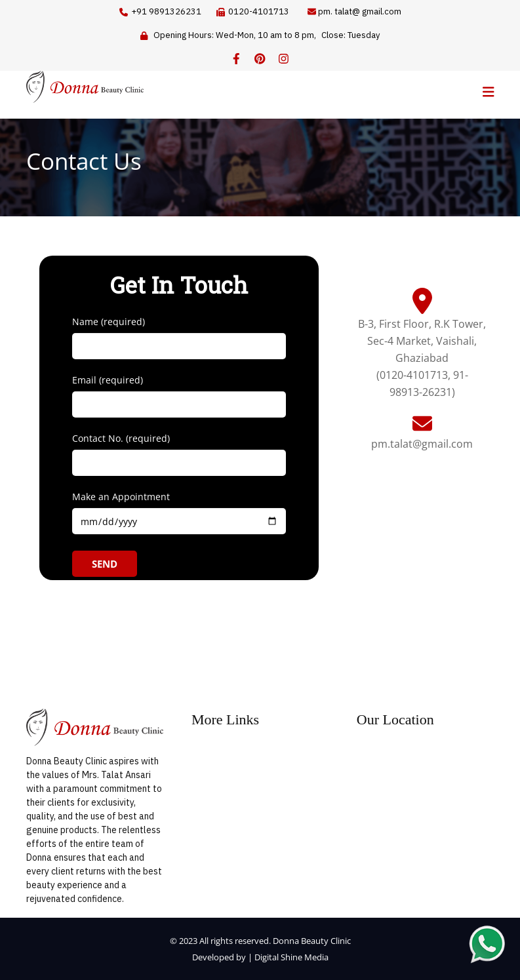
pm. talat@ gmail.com (360, 11)
